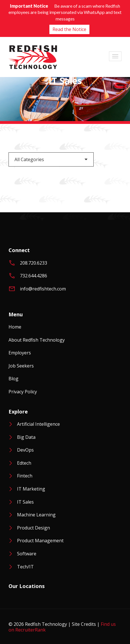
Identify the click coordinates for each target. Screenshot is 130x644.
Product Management (40, 541)
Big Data (26, 437)
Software (27, 554)
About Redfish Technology (37, 340)
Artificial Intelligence (38, 424)
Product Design (33, 528)
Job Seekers (21, 366)
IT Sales (25, 502)
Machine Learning (36, 515)
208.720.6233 (33, 263)
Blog (13, 379)
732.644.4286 (33, 276)
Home (15, 327)
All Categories (29, 159)
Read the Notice (69, 29)
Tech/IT (25, 567)
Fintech (25, 476)
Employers (20, 353)
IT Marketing (31, 489)
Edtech (24, 463)
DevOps (25, 450)
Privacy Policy (23, 392)
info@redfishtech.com (43, 289)
